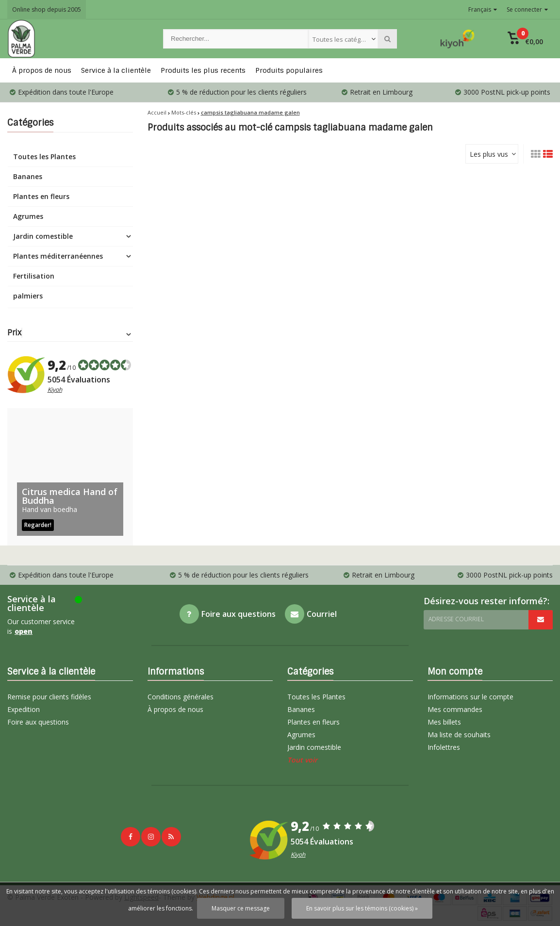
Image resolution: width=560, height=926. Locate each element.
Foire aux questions (38, 722)
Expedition (24, 709)
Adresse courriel (456, 619)
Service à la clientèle (116, 70)
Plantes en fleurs (41, 196)
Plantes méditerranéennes (58, 256)
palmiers (28, 296)
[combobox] (343, 39)
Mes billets (444, 722)
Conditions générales (181, 697)
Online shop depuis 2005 (47, 9)
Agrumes (28, 216)
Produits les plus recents (203, 70)
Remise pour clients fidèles (49, 697)
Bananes (28, 176)
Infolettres (444, 747)
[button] (526, 39)
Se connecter (527, 9)
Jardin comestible (43, 236)
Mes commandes (455, 709)
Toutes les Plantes (44, 157)
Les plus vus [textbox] (489, 154)
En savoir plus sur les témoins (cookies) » (362, 908)
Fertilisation (34, 276)
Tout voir (302, 760)
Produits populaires (289, 70)
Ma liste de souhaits (459, 735)
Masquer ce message (241, 908)
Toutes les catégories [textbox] (344, 39)
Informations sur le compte (470, 697)
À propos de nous (42, 70)
